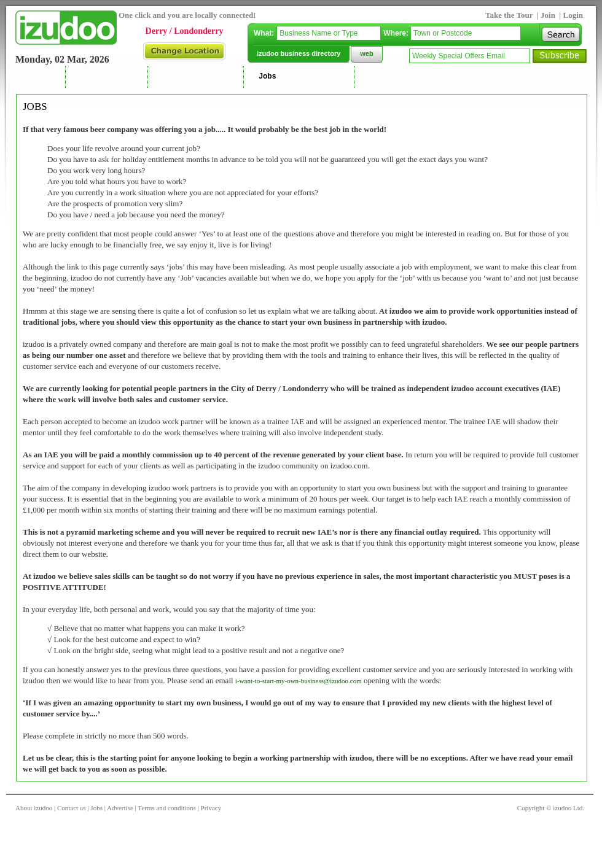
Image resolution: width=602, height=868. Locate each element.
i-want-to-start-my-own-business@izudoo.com (299, 681)
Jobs (96, 808)
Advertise (120, 808)
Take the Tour (509, 15)
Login (573, 15)
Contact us (72, 808)
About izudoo (34, 808)
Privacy (211, 808)
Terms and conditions (167, 808)
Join (549, 15)
